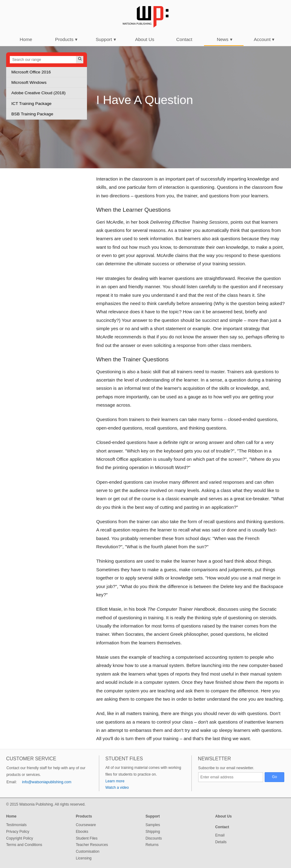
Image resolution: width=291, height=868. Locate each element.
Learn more (115, 781)
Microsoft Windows (29, 82)
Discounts (154, 838)
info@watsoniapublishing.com (47, 782)
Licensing (84, 858)
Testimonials (16, 825)
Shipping (153, 832)
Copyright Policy (20, 838)
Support (106, 39)
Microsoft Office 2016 (31, 72)
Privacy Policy (18, 832)
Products (66, 39)
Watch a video (117, 788)
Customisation (88, 851)
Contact (184, 39)
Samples (153, 825)
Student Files (87, 838)
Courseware (86, 825)
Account (264, 39)
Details (221, 842)
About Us (145, 39)
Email (220, 835)
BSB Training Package (32, 114)
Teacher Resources (92, 845)
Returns (152, 845)
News (225, 39)
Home (26, 39)
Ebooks (82, 832)
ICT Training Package (31, 104)
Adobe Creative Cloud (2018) (38, 93)
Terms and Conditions (24, 845)
